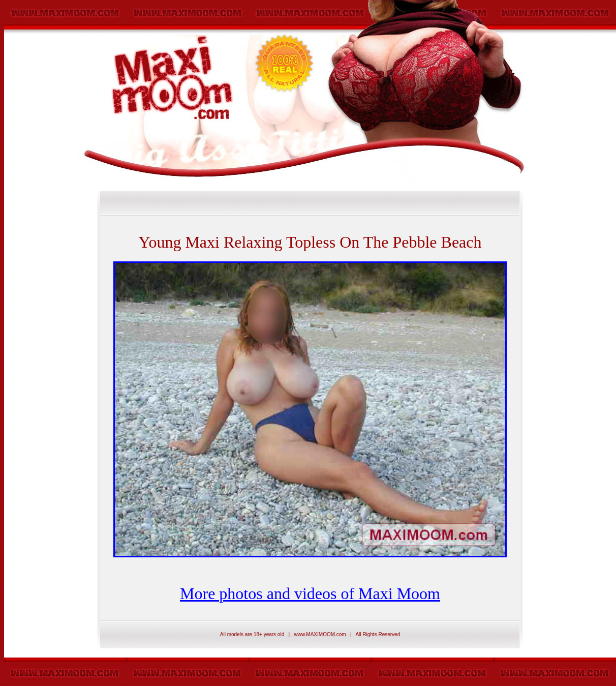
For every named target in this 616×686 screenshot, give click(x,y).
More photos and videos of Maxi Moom (310, 593)
